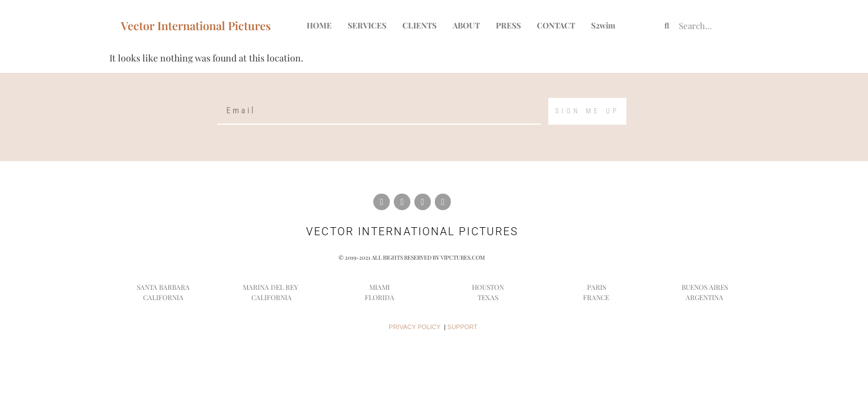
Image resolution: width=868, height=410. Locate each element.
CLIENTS (419, 25)
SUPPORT (462, 327)
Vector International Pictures (196, 25)
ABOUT (466, 25)
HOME (319, 25)
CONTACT (556, 25)
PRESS (508, 25)
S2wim (603, 25)
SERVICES (367, 25)
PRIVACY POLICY (414, 327)
